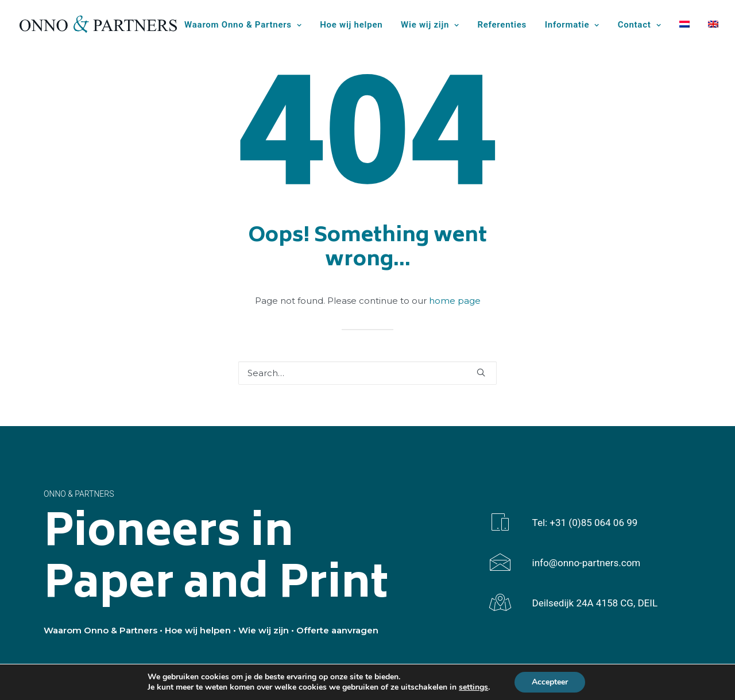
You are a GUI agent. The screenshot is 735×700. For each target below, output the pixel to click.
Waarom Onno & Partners (243, 25)
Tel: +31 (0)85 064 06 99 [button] (585, 523)
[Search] (367, 373)
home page (455, 301)
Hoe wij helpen (351, 25)
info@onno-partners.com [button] (587, 563)
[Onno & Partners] (98, 24)
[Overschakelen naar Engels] (709, 24)
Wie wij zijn (430, 25)
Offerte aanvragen (337, 630)
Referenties (502, 25)
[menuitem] (247, 25)
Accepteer (550, 682)
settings (473, 687)
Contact (640, 25)
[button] (481, 372)
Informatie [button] (572, 25)
